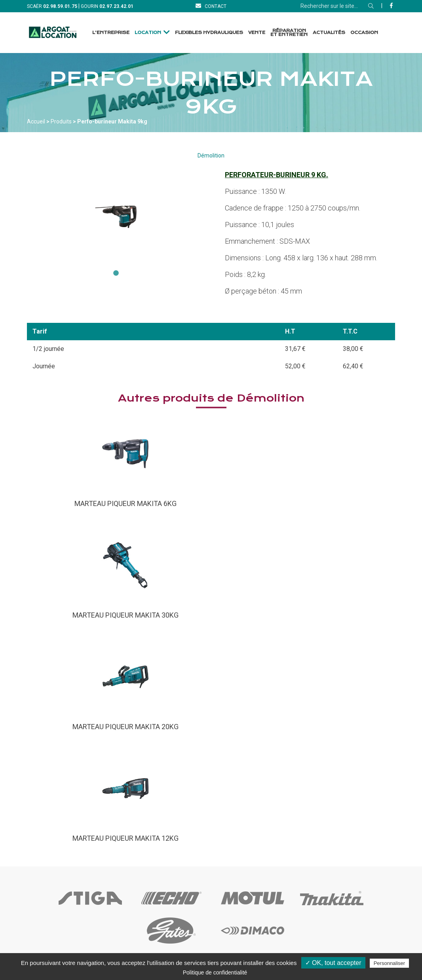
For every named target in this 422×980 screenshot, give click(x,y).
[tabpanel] (116, 217)
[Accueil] (53, 33)
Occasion (364, 33)
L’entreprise (111, 33)
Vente (257, 33)
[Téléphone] (60, 6)
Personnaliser (390, 963)
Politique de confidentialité (215, 972)
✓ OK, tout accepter (333, 963)
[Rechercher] (371, 6)
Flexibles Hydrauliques (209, 33)
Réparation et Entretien (289, 33)
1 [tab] (116, 273)
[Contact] (211, 6)
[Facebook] (391, 6)
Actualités (329, 33)
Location (148, 33)
